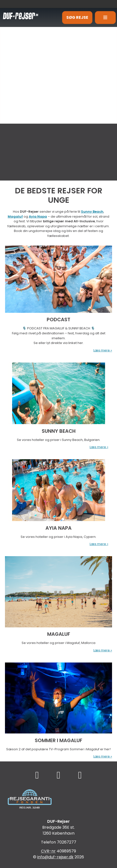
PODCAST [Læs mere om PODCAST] (58, 320)
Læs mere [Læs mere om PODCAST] (102, 350)
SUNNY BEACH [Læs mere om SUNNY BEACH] (59, 431)
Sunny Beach (92, 212)
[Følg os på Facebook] (37, 775)
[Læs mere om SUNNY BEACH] (58, 404)
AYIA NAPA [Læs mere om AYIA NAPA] (58, 528)
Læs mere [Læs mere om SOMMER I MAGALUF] (102, 756)
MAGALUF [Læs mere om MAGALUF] (59, 634)
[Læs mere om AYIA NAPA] (58, 501)
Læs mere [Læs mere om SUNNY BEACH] (98, 447)
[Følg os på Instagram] (80, 775)
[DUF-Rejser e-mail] (55, 857)
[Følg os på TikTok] (58, 775)
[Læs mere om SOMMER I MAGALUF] (58, 708)
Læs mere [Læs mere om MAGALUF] (102, 650)
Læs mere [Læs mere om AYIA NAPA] (98, 544)
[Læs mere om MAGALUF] (58, 602)
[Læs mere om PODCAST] (58, 297)
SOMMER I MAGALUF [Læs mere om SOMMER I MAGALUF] (58, 740)
